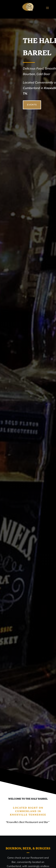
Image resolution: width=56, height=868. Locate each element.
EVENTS (39, 105)
